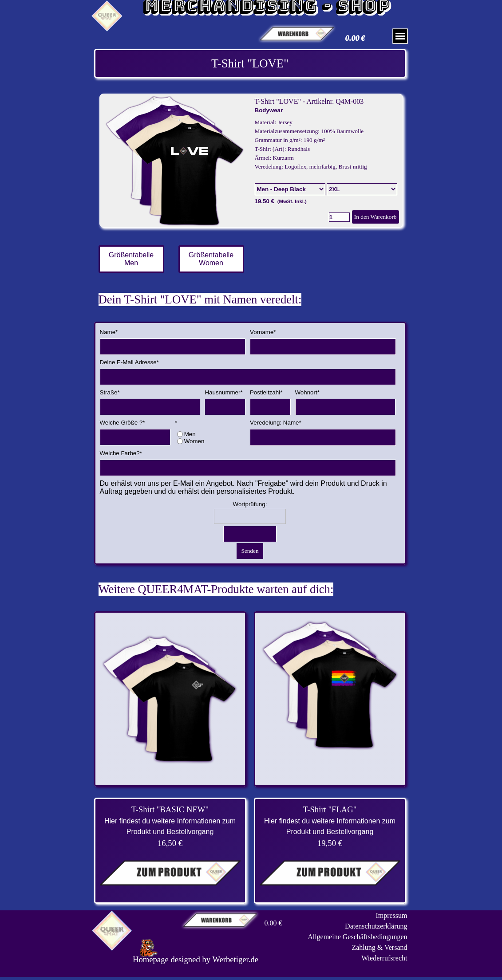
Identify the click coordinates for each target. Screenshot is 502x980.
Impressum (391, 915)
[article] (251, 161)
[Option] (290, 189)
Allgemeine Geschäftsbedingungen (357, 937)
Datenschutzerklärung (376, 926)
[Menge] (339, 217)
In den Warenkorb (376, 217)
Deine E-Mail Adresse (129, 362)
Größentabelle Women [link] (211, 259)
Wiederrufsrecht (384, 958)
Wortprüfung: (250, 504)
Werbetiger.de (235, 959)
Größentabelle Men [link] (131, 259)
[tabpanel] (250, 63)
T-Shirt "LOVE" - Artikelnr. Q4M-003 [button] (309, 101)
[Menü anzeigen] (400, 36)
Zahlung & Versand (379, 947)
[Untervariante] (362, 189)
